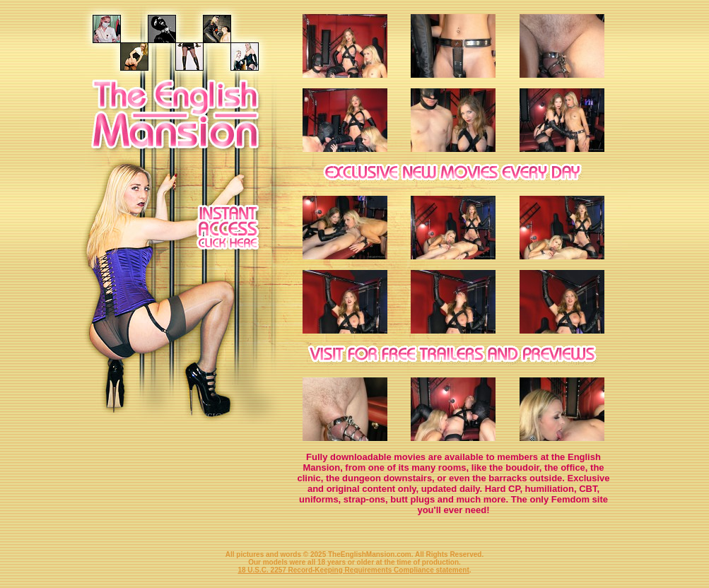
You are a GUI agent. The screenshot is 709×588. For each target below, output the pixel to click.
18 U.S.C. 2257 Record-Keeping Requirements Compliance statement (353, 570)
